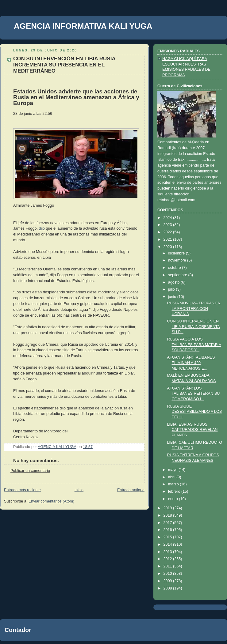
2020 (168, 247)
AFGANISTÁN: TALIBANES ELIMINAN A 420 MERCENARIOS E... (191, 363)
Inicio (79, 490)
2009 (168, 581)
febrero (175, 491)
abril (172, 477)
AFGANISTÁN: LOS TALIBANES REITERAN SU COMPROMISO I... (194, 394)
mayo (173, 470)
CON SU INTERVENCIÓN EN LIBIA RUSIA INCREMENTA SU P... (194, 327)
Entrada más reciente (22, 490)
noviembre (178, 260)
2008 (168, 588)
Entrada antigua (131, 490)
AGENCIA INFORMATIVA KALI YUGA (83, 26)
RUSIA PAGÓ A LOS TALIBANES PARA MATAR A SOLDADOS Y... (194, 345)
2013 (168, 552)
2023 (168, 225)
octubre (175, 268)
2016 (168, 530)
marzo (174, 484)
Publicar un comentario (30, 471)
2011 (168, 566)
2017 (168, 523)
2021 (168, 239)
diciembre (177, 253)
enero (174, 499)
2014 (168, 544)
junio (173, 297)
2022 (168, 232)
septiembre (178, 275)
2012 (168, 559)
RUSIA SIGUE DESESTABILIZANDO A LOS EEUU (195, 412)
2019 (168, 508)
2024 (168, 218)
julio (172, 289)
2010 (168, 574)
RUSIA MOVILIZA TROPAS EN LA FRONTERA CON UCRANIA (194, 309)
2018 (168, 515)
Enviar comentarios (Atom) (51, 501)
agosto (174, 282)
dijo (42, 228)
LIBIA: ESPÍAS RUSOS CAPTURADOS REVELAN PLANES (192, 430)
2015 (168, 537)
